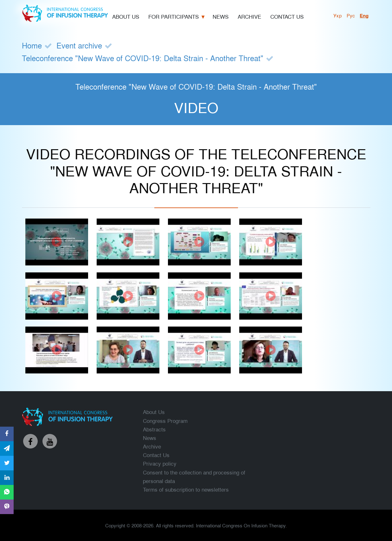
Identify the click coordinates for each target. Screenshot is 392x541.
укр (338, 15)
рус (351, 15)
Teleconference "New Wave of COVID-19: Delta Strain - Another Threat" (143, 58)
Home (32, 45)
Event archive (79, 45)
